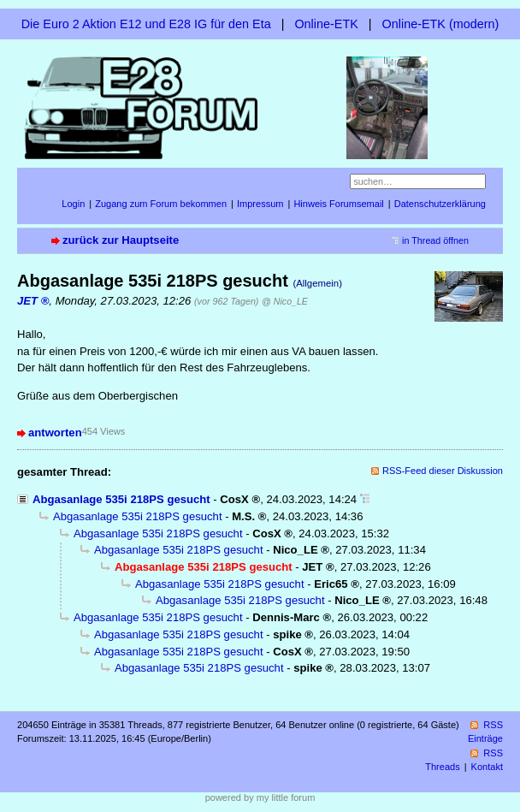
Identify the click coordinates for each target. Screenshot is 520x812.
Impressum (260, 204)
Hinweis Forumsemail (338, 204)
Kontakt (487, 767)
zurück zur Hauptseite (121, 240)
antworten (55, 433)
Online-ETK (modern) (441, 24)
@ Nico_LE (285, 301)
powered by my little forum (260, 797)
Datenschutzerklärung (440, 204)
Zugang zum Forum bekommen (161, 204)
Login (73, 204)
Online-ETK (326, 24)
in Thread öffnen (435, 240)
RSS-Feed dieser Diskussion (443, 471)
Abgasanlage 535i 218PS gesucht (121, 499)
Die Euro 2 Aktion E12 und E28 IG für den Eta (146, 24)
